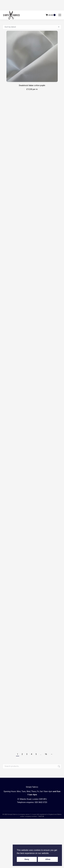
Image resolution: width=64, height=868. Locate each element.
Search (59, 766)
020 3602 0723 (41, 802)
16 (46, 754)
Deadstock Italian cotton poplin (32, 85)
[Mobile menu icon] (60, 15)
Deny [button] (27, 859)
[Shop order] (32, 27)
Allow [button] (48, 859)
